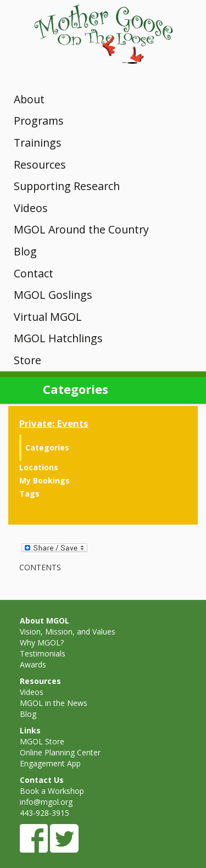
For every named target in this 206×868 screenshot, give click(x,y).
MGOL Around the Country (81, 229)
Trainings (38, 143)
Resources (40, 165)
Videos (31, 208)
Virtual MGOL (48, 317)
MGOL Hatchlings (58, 338)
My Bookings (44, 480)
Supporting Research (67, 186)
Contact (34, 273)
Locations (39, 467)
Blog (25, 251)
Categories (47, 447)
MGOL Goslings (53, 295)
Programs (39, 121)
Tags (29, 494)
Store (27, 360)
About (29, 99)
